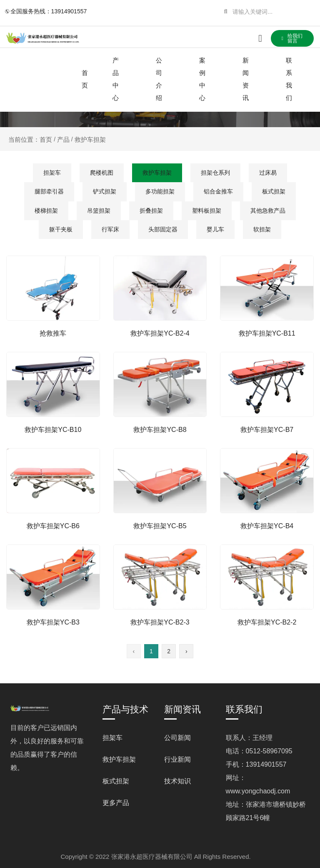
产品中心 (116, 79)
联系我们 (289, 79)
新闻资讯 (246, 79)
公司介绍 (159, 79)
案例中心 (202, 79)
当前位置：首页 (31, 139)
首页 (85, 79)
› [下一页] (186, 651)
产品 (63, 139)
